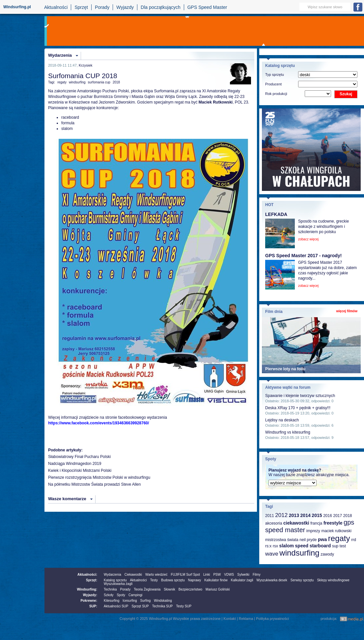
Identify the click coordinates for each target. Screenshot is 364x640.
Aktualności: (87, 575)
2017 (337, 516)
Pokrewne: (89, 601)
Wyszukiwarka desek (272, 580)
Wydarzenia (60, 55)
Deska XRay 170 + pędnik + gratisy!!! (298, 408)
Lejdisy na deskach (282, 420)
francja (316, 523)
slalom (287, 546)
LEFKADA (276, 214)
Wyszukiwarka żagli (118, 584)
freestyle (333, 523)
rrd (354, 540)
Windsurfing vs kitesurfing (288, 432)
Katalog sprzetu (115, 580)
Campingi (135, 595)
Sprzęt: (92, 580)
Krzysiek (86, 65)
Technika (110, 589)
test (343, 546)
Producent (273, 84)
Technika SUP (163, 606)
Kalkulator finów (216, 580)
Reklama (246, 619)
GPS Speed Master (207, 7)
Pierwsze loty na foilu (285, 369)
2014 (306, 515)
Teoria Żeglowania (147, 589)
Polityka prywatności (272, 619)
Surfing (146, 601)
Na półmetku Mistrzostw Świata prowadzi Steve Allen (94, 484)
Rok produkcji (276, 94)
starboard (320, 546)
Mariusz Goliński (218, 589)
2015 (317, 515)
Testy (154, 580)
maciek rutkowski (336, 531)
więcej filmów (347, 311)
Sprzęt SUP (140, 606)
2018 (116, 82)
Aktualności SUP (116, 606)
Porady (102, 7)
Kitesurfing (112, 601)
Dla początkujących (161, 7)
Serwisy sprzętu (302, 580)
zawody (327, 554)
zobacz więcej (308, 239)
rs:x (268, 546)
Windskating (163, 601)
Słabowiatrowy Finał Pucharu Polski (79, 457)
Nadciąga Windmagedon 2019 (75, 464)
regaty (62, 82)
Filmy (257, 575)
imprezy (313, 531)
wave (272, 554)
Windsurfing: (87, 589)
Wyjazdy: (90, 595)
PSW (217, 575)
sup (335, 546)
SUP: (93, 606)
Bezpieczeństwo (190, 589)
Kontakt (230, 619)
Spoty (121, 595)
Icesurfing (130, 601)
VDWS (229, 575)
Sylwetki (243, 575)
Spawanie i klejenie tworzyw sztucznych (300, 396)
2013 (294, 515)
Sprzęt (81, 7)
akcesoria (274, 523)
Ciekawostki (133, 575)
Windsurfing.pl (17, 7)
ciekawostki (296, 523)
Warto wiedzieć (156, 575)
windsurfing (77, 82)
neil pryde (308, 540)
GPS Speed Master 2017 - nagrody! (303, 256)
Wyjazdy (125, 7)
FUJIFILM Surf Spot (185, 575)
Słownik (169, 589)
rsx (275, 546)
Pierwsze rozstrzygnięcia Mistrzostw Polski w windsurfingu (99, 477)
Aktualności (56, 7)
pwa (322, 539)
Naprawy (195, 580)
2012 (281, 515)
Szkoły (109, 595)
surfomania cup (99, 82)
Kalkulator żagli (242, 580)
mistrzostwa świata (282, 540)
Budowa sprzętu (173, 580)
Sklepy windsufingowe (333, 580)
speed (302, 546)
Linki (207, 575)
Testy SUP (184, 606)
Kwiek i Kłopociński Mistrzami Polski (80, 471)
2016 (328, 516)
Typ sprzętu (275, 75)
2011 (270, 516)
